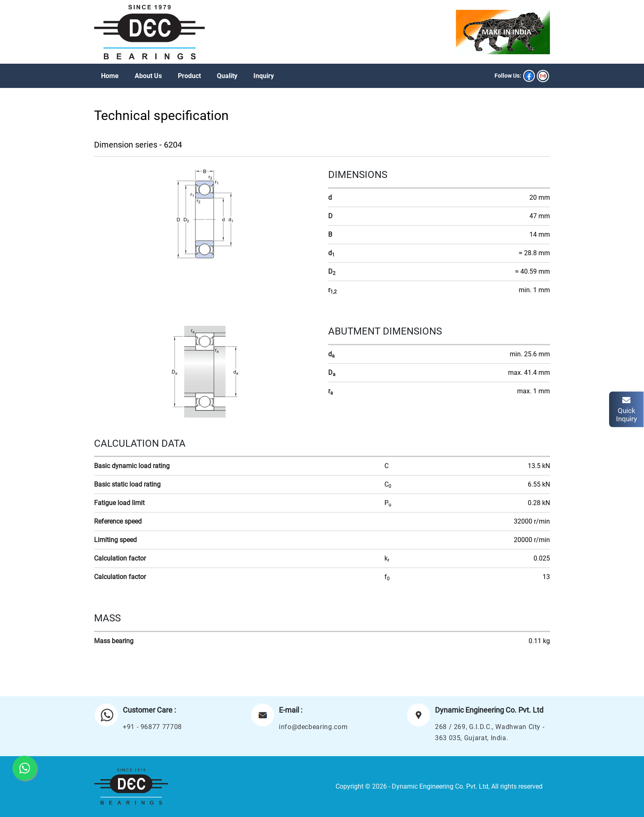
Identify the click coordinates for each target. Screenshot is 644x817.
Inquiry (264, 76)
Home (110, 76)
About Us (148, 76)
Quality (227, 76)
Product (189, 76)
